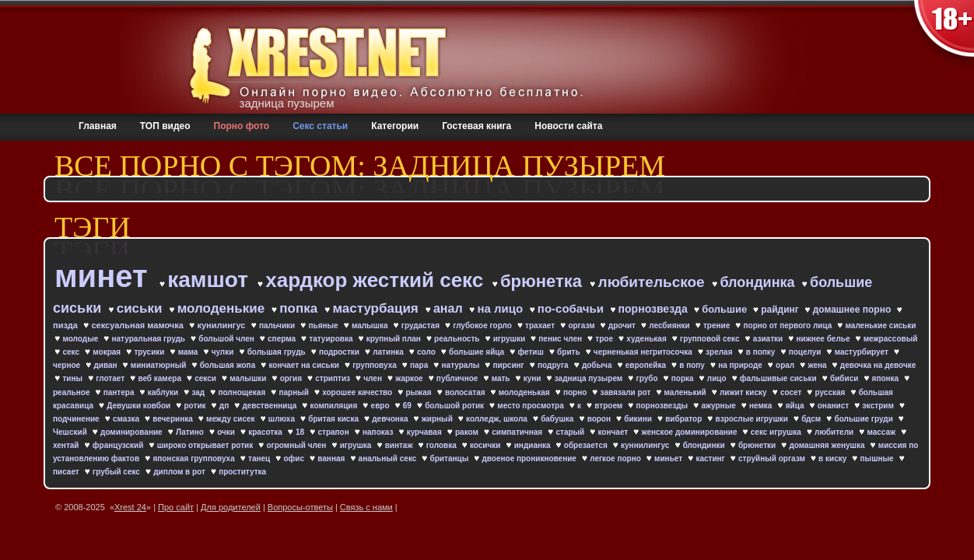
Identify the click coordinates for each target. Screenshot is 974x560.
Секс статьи (320, 126)
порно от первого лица (789, 325)
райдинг (781, 310)
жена (818, 365)
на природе (741, 365)
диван (106, 365)
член (373, 378)
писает (67, 472)
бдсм (812, 419)
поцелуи (806, 352)
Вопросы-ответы (300, 507)
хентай (67, 445)
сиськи (142, 308)
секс (72, 352)
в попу (693, 365)
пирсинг (510, 365)
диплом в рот (180, 472)
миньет (669, 458)
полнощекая (243, 392)
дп (225, 406)
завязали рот (627, 392)
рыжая (419, 392)
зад (199, 392)
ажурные (719, 406)
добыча (598, 365)
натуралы (462, 365)
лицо (718, 378)
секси (206, 378)
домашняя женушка (828, 445)
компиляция (335, 406)
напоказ (379, 432)
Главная (98, 126)
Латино (191, 432)
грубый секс (117, 472)
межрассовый (891, 339)
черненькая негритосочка (644, 352)
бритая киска (335, 419)
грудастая (422, 325)
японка (886, 378)
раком (468, 432)
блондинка (759, 282)
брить (569, 352)
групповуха (375, 365)
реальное (72, 392)
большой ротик (455, 406)
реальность (458, 339)
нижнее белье (824, 339)
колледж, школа (498, 419)
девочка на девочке (878, 365)
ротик (196, 406)
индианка (534, 445)
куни (534, 378)
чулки (224, 352)
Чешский (71, 432)
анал (450, 308)
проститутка (242, 472)
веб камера (160, 378)
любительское (653, 282)
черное (68, 365)
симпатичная (518, 432)
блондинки (705, 445)
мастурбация (377, 308)
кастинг (711, 458)
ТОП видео (165, 126)
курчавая (426, 432)
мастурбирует (863, 352)
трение (718, 325)
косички (486, 445)
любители (835, 432)
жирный (438, 419)
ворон (600, 419)
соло (427, 352)
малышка (371, 325)
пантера (120, 392)
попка (300, 308)
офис (294, 458)
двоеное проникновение (530, 458)
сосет (792, 392)
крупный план (395, 339)
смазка (127, 419)
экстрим (879, 406)
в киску (834, 458)
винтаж (400, 445)
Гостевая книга (476, 126)
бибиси (845, 378)
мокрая (108, 352)
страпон (334, 432)
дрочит (623, 325)
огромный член (297, 445)
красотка (266, 432)
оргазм (582, 325)
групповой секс (711, 339)
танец (260, 458)
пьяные (324, 325)
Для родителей (231, 507)
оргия (292, 378)
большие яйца (478, 352)
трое (605, 339)
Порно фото (242, 126)
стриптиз (334, 378)
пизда (67, 325)
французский (119, 445)
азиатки (769, 339)
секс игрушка (777, 432)
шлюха (283, 419)
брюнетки (758, 445)
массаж (882, 432)
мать (502, 378)
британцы (450, 458)
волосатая (466, 392)
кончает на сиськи (305, 365)
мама (189, 352)
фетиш (531, 352)
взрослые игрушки (753, 419)
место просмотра (531, 406)
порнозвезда (655, 309)
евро (382, 406)
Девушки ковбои (140, 406)
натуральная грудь (150, 339)
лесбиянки (670, 325)
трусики (150, 352)
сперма (283, 339)
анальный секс (389, 458)
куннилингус (646, 445)
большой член (227, 339)
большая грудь (278, 352)
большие (726, 309)
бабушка (558, 419)
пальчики (278, 325)
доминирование (132, 432)
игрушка (357, 445)
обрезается (587, 445)
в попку (762, 352)
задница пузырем (590, 378)
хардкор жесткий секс (377, 280)
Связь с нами (366, 507)
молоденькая (526, 392)
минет (105, 276)
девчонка (391, 419)
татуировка (332, 339)
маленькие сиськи (881, 325)
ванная (332, 458)
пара (420, 365)
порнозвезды (662, 406)
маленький (687, 392)
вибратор (685, 419)
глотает (111, 378)
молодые (81, 339)
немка (762, 406)
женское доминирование (690, 432)
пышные (878, 458)
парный (294, 392)
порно (576, 392)
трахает (541, 325)
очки (227, 432)
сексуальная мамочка (139, 325)
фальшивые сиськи (780, 378)
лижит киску (744, 392)
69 (408, 406)
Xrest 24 (130, 507)
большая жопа (229, 365)
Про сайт (176, 507)
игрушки (510, 339)
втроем (610, 406)
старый (571, 432)
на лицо (502, 308)
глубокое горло (483, 325)
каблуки (164, 392)
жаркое (410, 378)
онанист (834, 406)
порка (684, 378)
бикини (639, 419)
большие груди (865, 419)
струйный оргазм (773, 458)
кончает (615, 432)
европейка (647, 365)
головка (443, 445)
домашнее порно (853, 310)
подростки (340, 352)
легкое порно (616, 458)
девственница (270, 406)
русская (832, 392)
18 (301, 432)
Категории (395, 126)
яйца (796, 406)
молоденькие (223, 308)
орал (786, 365)
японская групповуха (194, 458)
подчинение (77, 419)
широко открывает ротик (206, 445)
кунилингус (222, 325)
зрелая (720, 352)
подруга (554, 365)
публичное (458, 378)
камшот (211, 280)
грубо (648, 378)
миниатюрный (159, 365)
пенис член (561, 339)
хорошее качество (358, 392)
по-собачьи (572, 308)
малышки (249, 378)
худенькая (647, 339)
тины (73, 378)
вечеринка (173, 419)
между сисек (231, 419)
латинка (389, 352)
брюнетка (543, 281)
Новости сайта (568, 126)
